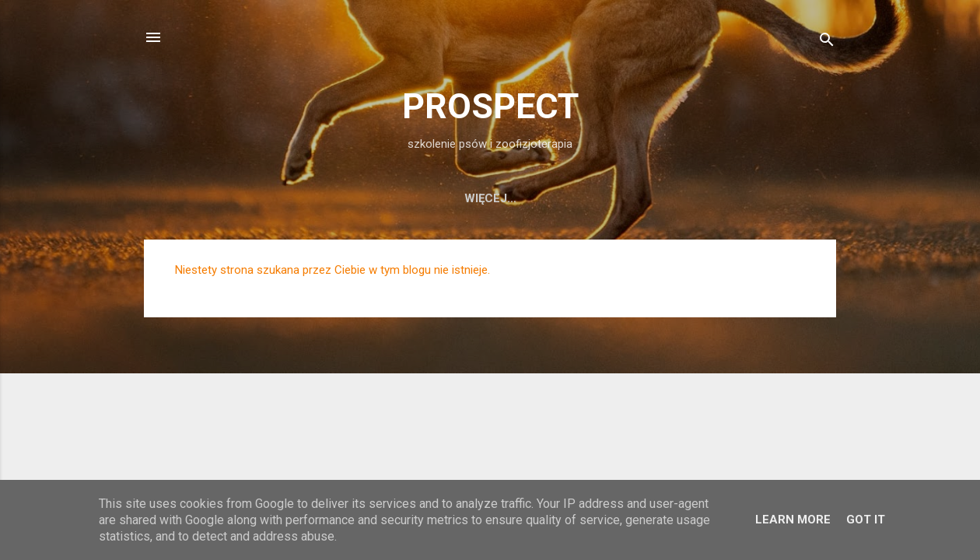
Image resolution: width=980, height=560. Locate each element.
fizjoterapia (433, 198)
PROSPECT (490, 106)
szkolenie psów (312, 198)
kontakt (697, 198)
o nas (521, 198)
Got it (866, 520)
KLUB (767, 198)
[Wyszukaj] (827, 42)
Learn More (793, 520)
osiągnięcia (605, 198)
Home (216, 198)
